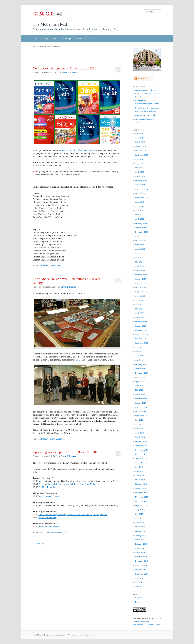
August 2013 (140, 578)
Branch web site (83, 39)
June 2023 (139, 258)
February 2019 (141, 441)
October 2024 (141, 193)
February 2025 (141, 180)
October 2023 (141, 240)
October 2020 (141, 377)
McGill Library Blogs (41, 635)
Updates (45, 266)
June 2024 (139, 210)
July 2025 (139, 163)
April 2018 (140, 476)
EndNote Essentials (47, 487)
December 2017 (141, 493)
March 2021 (140, 360)
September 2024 (142, 198)
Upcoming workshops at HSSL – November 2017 (66, 452)
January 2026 (140, 146)
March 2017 (140, 527)
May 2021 (139, 351)
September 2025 (142, 155)
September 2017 (142, 505)
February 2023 (141, 275)
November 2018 (142, 450)
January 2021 (140, 369)
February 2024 (141, 223)
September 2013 (142, 574)
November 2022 (142, 283)
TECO (77, 360)
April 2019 (140, 433)
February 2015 (141, 544)
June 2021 (139, 347)
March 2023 (140, 270)
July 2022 (139, 300)
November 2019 (142, 407)
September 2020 (142, 381)
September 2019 (142, 416)
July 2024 (139, 206)
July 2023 (139, 253)
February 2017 (141, 531)
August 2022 (140, 296)
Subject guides (50, 39)
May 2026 (139, 134)
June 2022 (139, 305)
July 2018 (139, 463)
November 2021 (142, 334)
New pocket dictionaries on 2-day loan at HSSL (65, 68)
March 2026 (140, 142)
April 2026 (140, 138)
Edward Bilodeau (70, 72)
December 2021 (141, 330)
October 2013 (141, 570)
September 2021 (142, 343)
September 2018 (142, 458)
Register (138, 598)
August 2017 (140, 510)
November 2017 (142, 497)
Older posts (38, 544)
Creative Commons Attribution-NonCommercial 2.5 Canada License (147, 622)
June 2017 (139, 518)
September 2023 (142, 245)
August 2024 (140, 202)
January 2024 (140, 228)
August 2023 (140, 249)
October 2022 (141, 287)
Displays (45, 439)
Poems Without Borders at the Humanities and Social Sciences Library (148, 93)
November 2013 (142, 565)
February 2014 (141, 557)
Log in (138, 602)
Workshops (66, 39)
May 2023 (139, 262)
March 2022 (140, 317)
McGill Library (71, 635)
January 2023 (140, 279)
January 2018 (140, 488)
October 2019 (141, 411)
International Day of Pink (145, 115)
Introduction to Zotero (49, 496)
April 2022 (140, 313)
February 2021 (141, 364)
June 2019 (139, 424)
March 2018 (140, 480)
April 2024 (140, 219)
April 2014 (140, 548)
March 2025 (140, 176)
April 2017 (140, 522)
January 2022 (140, 326)
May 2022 (139, 309)
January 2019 (140, 446)
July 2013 (139, 582)
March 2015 (140, 540)
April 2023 (140, 266)
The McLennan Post (50, 24)
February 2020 (141, 399)
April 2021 (140, 356)
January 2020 (140, 403)
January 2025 (140, 185)
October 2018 (141, 454)
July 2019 (139, 420)
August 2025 (140, 159)
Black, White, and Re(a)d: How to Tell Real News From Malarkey (69, 484)
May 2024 (139, 215)
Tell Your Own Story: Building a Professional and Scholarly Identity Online (73, 515)
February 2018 (141, 484)
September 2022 (142, 292)
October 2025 (141, 151)
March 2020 (140, 394)
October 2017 (141, 501)
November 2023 (142, 236)
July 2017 (139, 514)
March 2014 (140, 552)
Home (36, 39)
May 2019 (139, 429)
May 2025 (139, 168)
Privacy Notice (83, 635)
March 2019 (140, 437)
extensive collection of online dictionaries (78, 150)
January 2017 (140, 535)
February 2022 (141, 322)
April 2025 (140, 172)
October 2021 (141, 339)
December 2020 (141, 373)
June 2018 (139, 467)
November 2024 (142, 189)
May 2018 (139, 471)
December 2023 (141, 232)
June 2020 (139, 386)
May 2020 (139, 390)
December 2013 (141, 561)
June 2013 (139, 587)
